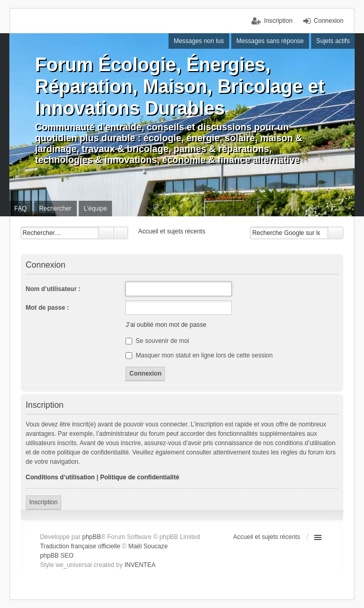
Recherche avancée (121, 233)
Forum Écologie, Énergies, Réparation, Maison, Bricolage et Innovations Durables (180, 86)
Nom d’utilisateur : (53, 289)
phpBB (92, 537)
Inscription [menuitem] (278, 21)
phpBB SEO (57, 556)
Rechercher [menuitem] (55, 209)
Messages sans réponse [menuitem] (270, 41)
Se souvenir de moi (157, 341)
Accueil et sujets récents (267, 537)
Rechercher (106, 233)
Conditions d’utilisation (60, 477)
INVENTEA (140, 565)
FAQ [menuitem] (21, 209)
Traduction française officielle (80, 546)
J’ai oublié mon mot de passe (166, 325)
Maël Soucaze (148, 546)
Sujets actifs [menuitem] (333, 41)
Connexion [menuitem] (328, 21)
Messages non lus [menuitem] (199, 41)
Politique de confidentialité (140, 477)
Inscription (44, 502)
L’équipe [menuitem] (96, 209)
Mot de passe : (47, 308)
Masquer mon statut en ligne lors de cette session (199, 355)
